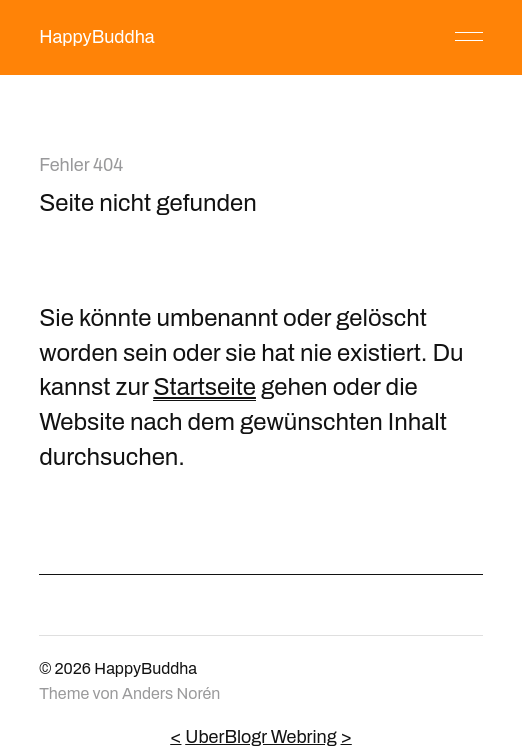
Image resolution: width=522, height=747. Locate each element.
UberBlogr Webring (261, 737)
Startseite (204, 387)
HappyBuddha (97, 37)
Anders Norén (171, 693)
